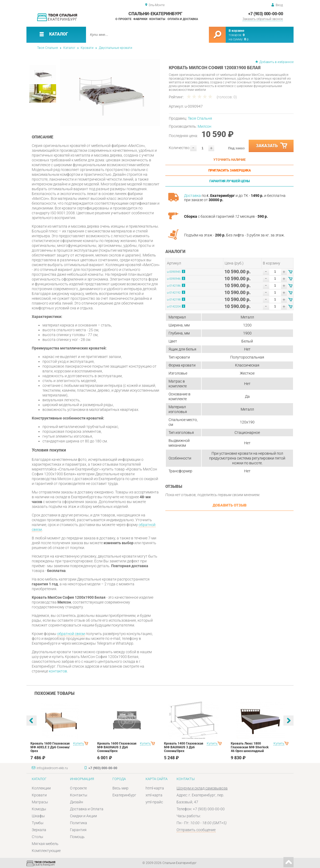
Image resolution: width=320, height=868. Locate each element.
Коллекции (41, 788)
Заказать (272, 146)
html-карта (155, 788)
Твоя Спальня (48, 48)
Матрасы (40, 802)
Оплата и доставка (183, 19)
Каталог (69, 48)
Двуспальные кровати (116, 48)
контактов (58, 671)
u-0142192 (174, 293)
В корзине (236, 31)
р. (247, 39)
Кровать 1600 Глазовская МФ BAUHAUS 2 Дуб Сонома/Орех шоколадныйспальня (117, 749)
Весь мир (120, 788)
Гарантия (78, 830)
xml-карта (154, 795)
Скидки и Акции (83, 816)
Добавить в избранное (276, 62)
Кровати (87, 48)
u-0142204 (174, 307)
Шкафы (38, 816)
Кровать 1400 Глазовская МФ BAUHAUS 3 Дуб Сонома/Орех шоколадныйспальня (184, 749)
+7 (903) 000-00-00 (266, 14)
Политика (79, 823)
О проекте (123, 19)
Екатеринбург (124, 795)
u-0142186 (174, 286)
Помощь (77, 837)
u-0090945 (174, 272)
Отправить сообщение (196, 830)
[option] (110, 92)
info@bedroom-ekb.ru (52, 768)
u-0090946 (174, 279)
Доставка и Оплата (87, 809)
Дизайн (77, 802)
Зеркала (39, 830)
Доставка (192, 196)
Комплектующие (46, 851)
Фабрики (140, 19)
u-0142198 (174, 300)
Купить (79, 744)
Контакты (157, 19)
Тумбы (38, 823)
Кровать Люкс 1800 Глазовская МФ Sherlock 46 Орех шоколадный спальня (250, 749)
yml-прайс (154, 802)
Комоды (39, 809)
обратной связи (71, 634)
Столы (38, 837)
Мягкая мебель (45, 844)
